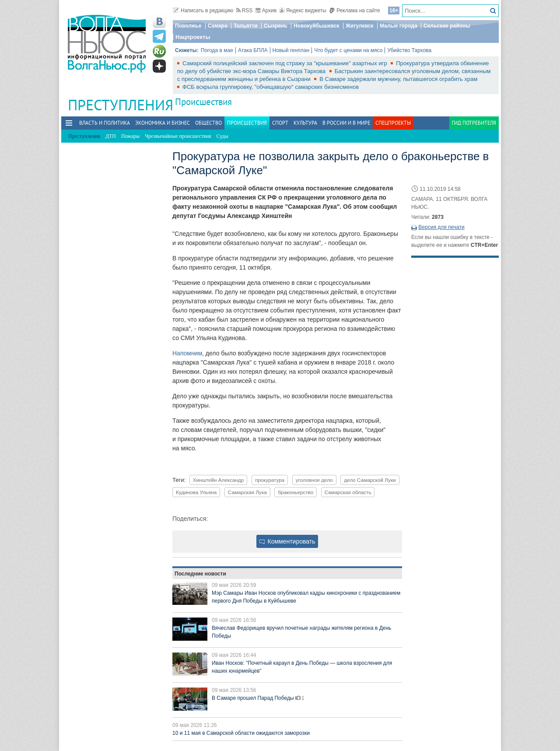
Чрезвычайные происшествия (178, 136)
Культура (305, 123)
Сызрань (276, 26)
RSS (245, 11)
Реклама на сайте (355, 11)
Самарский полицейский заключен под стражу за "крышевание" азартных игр (285, 63)
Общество (208, 123)
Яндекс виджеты (303, 11)
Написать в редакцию (203, 11)
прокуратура (270, 480)
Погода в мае (217, 50)
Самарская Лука (247, 492)
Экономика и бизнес (163, 123)
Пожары (130, 136)
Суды (222, 136)
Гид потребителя (474, 123)
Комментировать (287, 541)
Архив (266, 11)
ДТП (111, 136)
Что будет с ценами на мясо (348, 50)
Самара (218, 26)
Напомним (187, 353)
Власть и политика (105, 123)
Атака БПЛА (253, 50)
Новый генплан (291, 50)
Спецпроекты (393, 123)
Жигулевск (360, 26)
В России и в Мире (346, 123)
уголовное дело (314, 480)
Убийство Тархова (409, 50)
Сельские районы (447, 26)
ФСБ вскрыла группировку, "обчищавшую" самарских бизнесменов (271, 87)
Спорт (280, 123)
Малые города (399, 26)
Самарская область (348, 492)
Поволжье (188, 26)
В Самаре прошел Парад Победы (254, 698)
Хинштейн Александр (219, 480)
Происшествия (203, 102)
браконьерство (296, 492)
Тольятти (246, 26)
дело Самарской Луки (370, 480)
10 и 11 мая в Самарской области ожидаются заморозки (241, 733)
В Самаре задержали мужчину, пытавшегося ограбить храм (398, 79)
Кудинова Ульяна (196, 492)
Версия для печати (441, 227)
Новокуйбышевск (317, 26)
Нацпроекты (193, 37)
